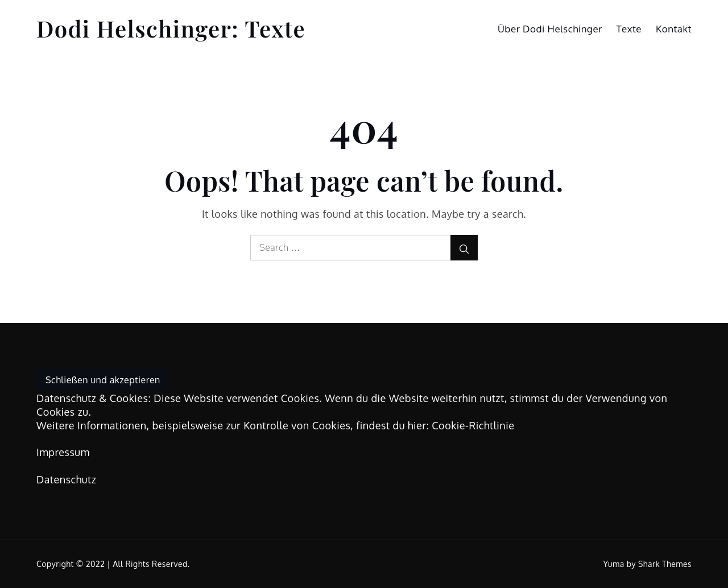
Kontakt (674, 29)
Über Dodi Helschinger (550, 29)
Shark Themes (665, 564)
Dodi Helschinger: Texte (171, 28)
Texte (629, 29)
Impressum (63, 452)
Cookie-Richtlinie (473, 425)
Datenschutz (66, 479)
